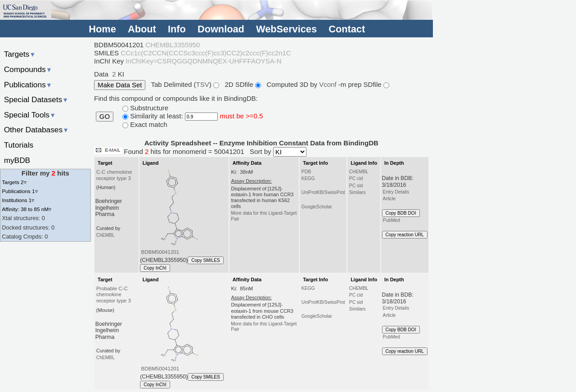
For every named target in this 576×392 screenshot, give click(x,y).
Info (177, 29)
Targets (20, 54)
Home (102, 29)
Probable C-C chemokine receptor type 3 (114, 295)
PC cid (356, 178)
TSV (203, 84)
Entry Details (396, 192)
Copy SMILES (206, 260)
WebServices (286, 29)
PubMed (391, 220)
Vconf (329, 84)
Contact (347, 29)
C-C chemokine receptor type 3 (114, 175)
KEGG (308, 178)
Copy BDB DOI (401, 213)
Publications (28, 85)
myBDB (17, 160)
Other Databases (37, 130)
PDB (306, 172)
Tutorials (19, 145)
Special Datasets (36, 99)
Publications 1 (20, 191)
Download (221, 29)
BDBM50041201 (160, 252)
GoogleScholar (317, 207)
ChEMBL (106, 235)
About (142, 29)
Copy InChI (155, 268)
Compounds (28, 69)
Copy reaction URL (405, 235)
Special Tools (30, 115)
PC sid (356, 186)
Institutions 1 (18, 200)
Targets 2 (14, 182)
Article (389, 199)
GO (105, 117)
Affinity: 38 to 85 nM (27, 209)
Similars (358, 192)
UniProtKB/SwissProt (323, 192)
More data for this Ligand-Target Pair (264, 216)
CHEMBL (359, 172)
